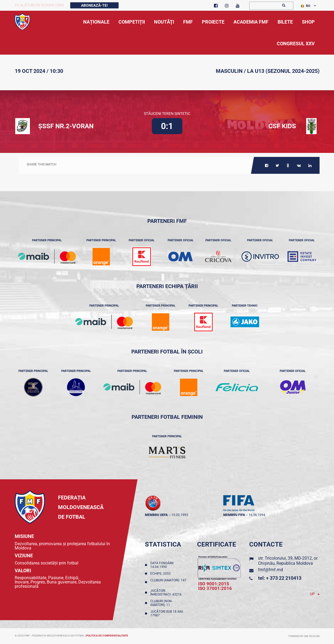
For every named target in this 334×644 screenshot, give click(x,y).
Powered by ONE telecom (304, 636)
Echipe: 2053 (161, 574)
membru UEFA (156, 515)
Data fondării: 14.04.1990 (162, 565)
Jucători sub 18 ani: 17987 (167, 613)
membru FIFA (234, 515)
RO (306, 6)
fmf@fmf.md (270, 570)
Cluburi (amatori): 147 (168, 582)
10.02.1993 (180, 515)
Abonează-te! (94, 5)
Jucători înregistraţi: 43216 (167, 593)
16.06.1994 (257, 515)
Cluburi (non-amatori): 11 (161, 603)
